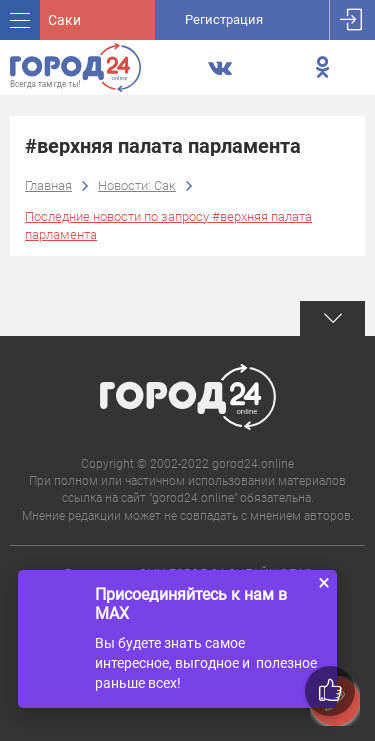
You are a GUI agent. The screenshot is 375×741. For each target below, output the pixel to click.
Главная (48, 185)
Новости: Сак (137, 185)
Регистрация (224, 19)
